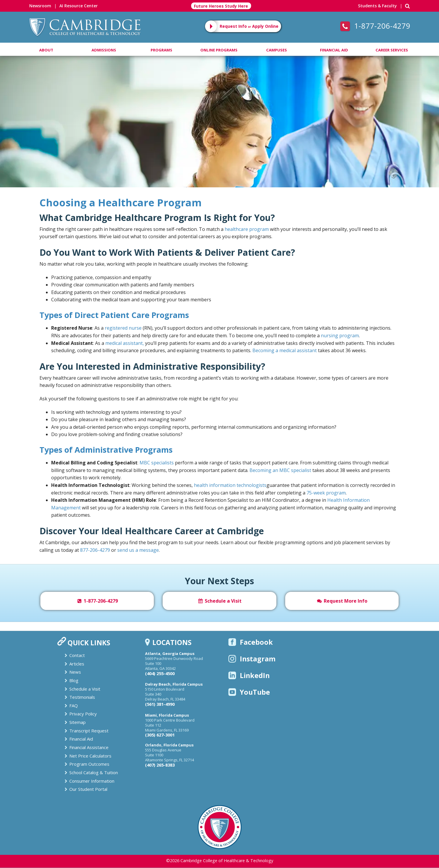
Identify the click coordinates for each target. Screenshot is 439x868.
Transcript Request (89, 731)
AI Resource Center (79, 6)
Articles (77, 664)
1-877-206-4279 (375, 26)
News (75, 672)
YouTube (249, 692)
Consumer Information (92, 781)
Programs (161, 50)
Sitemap (78, 722)
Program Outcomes (89, 764)
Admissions (104, 50)
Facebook (251, 642)
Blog (74, 680)
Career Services (392, 50)
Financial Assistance (89, 747)
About (46, 50)
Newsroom (40, 6)
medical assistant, (125, 343)
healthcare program (247, 229)
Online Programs (219, 50)
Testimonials (82, 697)
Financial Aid (334, 50)
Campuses (277, 50)
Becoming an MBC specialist (280, 470)
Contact (77, 655)
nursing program (340, 336)
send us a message (138, 550)
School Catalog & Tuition (94, 772)
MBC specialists (157, 463)
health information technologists (230, 485)
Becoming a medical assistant (285, 350)
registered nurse (123, 328)
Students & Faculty (377, 6)
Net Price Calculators (90, 756)
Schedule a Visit (219, 601)
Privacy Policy (83, 714)
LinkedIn (249, 675)
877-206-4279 (95, 550)
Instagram (252, 659)
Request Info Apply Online (249, 26)
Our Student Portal (88, 789)
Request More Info (342, 601)
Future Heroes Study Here (221, 6)
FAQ (74, 706)
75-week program (326, 493)
